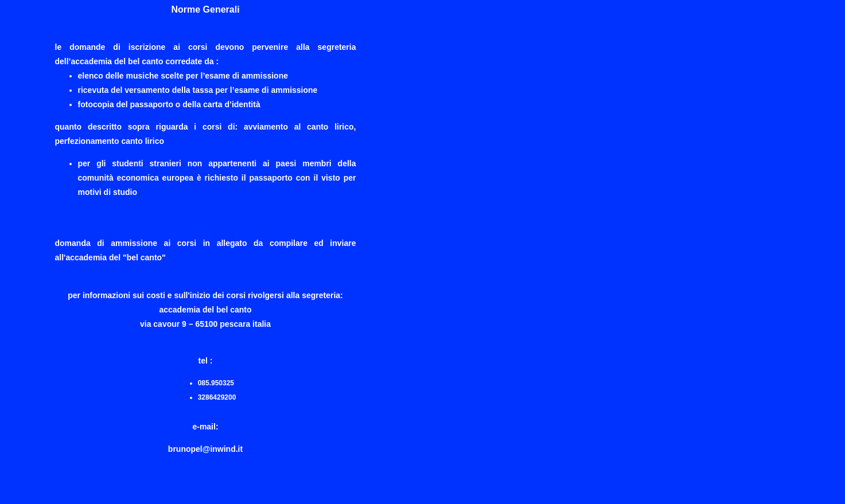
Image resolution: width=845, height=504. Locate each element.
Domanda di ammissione (106, 243)
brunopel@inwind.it (205, 449)
